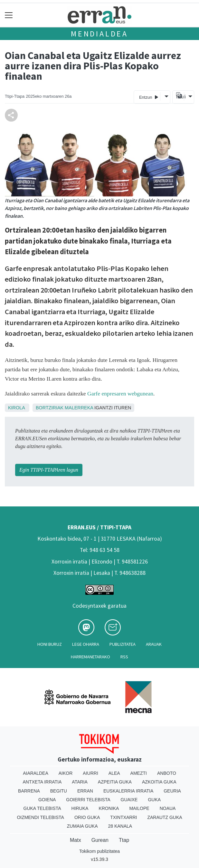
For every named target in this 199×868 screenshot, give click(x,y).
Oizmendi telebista (40, 817)
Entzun (149, 97)
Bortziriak (50, 408)
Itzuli (180, 97)
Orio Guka (87, 817)
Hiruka (80, 808)
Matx (76, 840)
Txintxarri (123, 817)
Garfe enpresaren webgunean (120, 394)
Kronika (109, 808)
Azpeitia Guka (115, 782)
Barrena (29, 791)
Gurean (100, 840)
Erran (85, 791)
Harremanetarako (90, 657)
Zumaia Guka (82, 826)
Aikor (66, 773)
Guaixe (129, 800)
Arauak (154, 644)
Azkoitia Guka (159, 782)
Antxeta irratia (42, 782)
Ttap (124, 840)
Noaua (168, 808)
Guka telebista (42, 808)
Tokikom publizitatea (99, 851)
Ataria (80, 782)
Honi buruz (50, 644)
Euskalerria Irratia (128, 791)
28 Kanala (120, 826)
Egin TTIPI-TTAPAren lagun (49, 470)
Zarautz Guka (165, 817)
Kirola (16, 408)
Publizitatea (123, 644)
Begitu (59, 791)
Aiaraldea (36, 773)
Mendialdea (99, 34)
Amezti (139, 773)
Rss (124, 657)
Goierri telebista (88, 800)
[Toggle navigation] (9, 15)
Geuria (172, 791)
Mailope (139, 808)
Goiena (47, 800)
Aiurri (90, 773)
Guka (154, 800)
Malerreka (79, 408)
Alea (114, 773)
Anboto (167, 773)
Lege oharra (86, 644)
